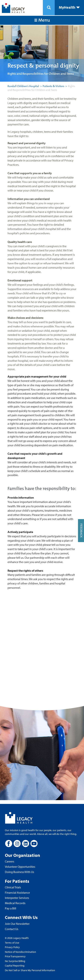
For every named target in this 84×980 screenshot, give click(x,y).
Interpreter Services (17, 898)
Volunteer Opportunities (20, 867)
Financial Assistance (17, 893)
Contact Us (12, 929)
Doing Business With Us (19, 872)
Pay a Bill (11, 908)
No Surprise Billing (15, 961)
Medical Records (15, 903)
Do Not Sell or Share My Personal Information (30, 970)
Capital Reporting (15, 966)
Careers (9, 861)
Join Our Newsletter (17, 924)
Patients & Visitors (53, 86)
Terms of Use (12, 943)
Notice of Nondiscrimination (20, 952)
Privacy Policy (12, 947)
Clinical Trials (13, 887)
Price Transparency (15, 956)
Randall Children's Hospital (23, 86)
